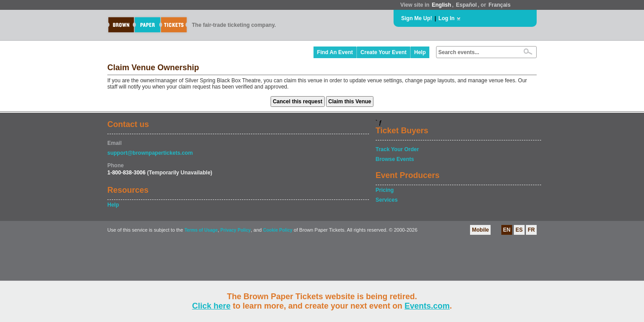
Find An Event (335, 52)
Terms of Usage (201, 230)
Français (499, 5)
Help (420, 52)
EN (507, 230)
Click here (211, 306)
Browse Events (395, 159)
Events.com (427, 306)
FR (531, 230)
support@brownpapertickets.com (150, 153)
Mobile (480, 230)
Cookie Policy (278, 230)
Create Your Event (383, 52)
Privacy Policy (236, 230)
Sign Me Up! (417, 18)
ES (519, 230)
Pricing (385, 190)
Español (467, 5)
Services (387, 200)
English (441, 5)
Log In (446, 18)
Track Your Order (397, 149)
